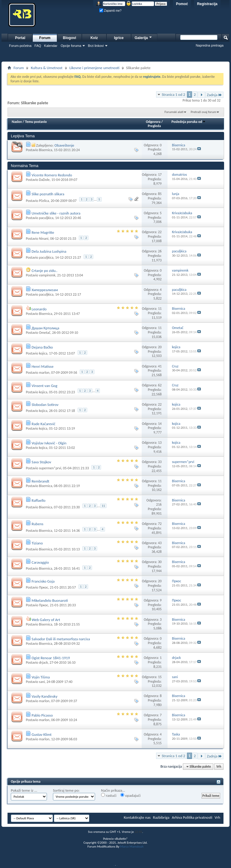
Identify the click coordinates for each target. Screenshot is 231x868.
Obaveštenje (64, 145)
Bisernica (45, 150)
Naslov (17, 122)
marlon (44, 373)
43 (160, 543)
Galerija (143, 37)
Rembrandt (40, 481)
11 (160, 309)
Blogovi (69, 38)
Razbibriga (161, 817)
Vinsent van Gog (45, 386)
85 (160, 194)
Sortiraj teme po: (66, 790)
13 (160, 443)
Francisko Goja (43, 581)
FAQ (38, 46)
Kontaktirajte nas (137, 817)
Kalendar (51, 46)
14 (160, 424)
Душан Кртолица (45, 328)
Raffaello (38, 500)
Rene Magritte (43, 232)
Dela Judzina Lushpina (49, 251)
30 (160, 562)
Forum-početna (20, 46)
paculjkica (46, 218)
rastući (109, 795)
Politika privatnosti (198, 817)
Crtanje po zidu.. (45, 271)
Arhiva (177, 817)
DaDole (44, 180)
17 (160, 175)
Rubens (37, 524)
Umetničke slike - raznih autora (56, 213)
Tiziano (37, 543)
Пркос (43, 587)
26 (160, 251)
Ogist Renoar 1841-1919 (51, 658)
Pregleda (154, 126)
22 (160, 232)
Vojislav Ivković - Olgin (49, 443)
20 (160, 347)
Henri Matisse (43, 366)
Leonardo (39, 309)
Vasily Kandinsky (45, 696)
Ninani (44, 239)
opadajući (130, 795)
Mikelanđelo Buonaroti (50, 600)
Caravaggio (40, 562)
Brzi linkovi (96, 46)
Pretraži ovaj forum (203, 112)
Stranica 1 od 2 (174, 94)
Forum (45, 38)
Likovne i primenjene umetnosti (94, 68)
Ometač (45, 333)
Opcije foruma (71, 46)
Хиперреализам (45, 290)
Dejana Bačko (42, 347)
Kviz (94, 38)
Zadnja (214, 95)
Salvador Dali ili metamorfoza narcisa (61, 639)
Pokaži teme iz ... (24, 790)
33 (160, 462)
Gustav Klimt (42, 734)
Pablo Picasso (42, 715)
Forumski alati (174, 112)
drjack (43, 662)
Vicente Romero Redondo (52, 175)
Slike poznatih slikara (48, 194)
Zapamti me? (110, 11)
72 (160, 524)
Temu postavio (36, 122)
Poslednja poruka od (189, 122)
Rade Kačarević (43, 424)
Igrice (119, 38)
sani (42, 682)
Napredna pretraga (210, 45)
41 (160, 366)
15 (160, 677)
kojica (43, 353)
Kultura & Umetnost (46, 68)
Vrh (219, 767)
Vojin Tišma (41, 677)
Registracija (207, 4)
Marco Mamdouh (132, 847)
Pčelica (44, 201)
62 (160, 385)
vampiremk (47, 275)
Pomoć (182, 4)
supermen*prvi (50, 468)
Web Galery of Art (46, 620)
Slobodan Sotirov (45, 405)
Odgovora (153, 122)
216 (159, 504)
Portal (20, 38)
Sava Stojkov (41, 462)
